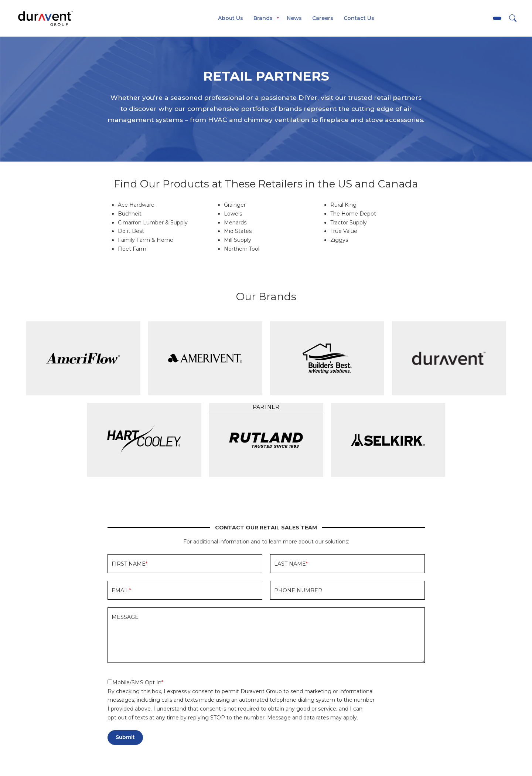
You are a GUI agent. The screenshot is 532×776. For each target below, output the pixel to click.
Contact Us (359, 18)
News (294, 18)
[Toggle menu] (278, 18)
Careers (323, 18)
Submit (125, 737)
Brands (263, 18)
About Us (231, 18)
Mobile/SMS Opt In (134, 682)
